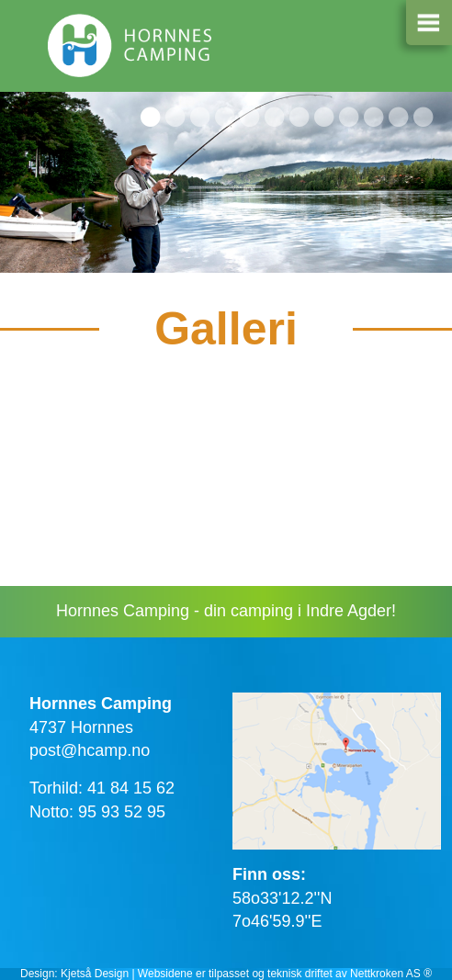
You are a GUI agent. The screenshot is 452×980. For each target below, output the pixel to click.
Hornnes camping (130, 51)
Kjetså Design (95, 974)
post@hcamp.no (90, 750)
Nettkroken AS (385, 974)
